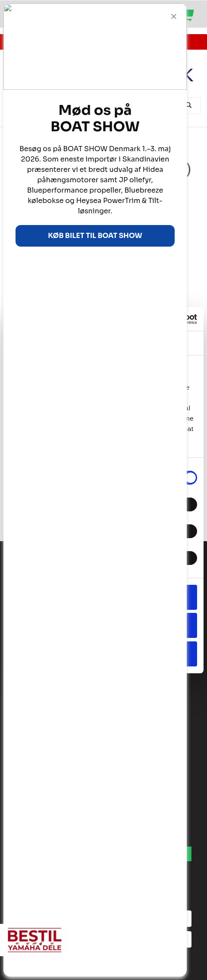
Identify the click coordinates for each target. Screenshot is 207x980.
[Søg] (190, 106)
